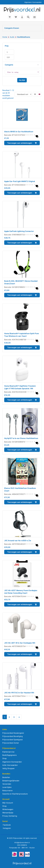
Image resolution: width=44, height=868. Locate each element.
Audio (12, 37)
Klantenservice (8, 752)
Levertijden (7, 787)
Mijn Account (8, 803)
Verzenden (7, 784)
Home (5, 37)
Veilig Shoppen (8, 768)
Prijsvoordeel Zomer (11, 743)
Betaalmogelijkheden (11, 781)
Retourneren (8, 791)
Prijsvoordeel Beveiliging (12, 736)
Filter (22, 80)
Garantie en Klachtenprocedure (15, 794)
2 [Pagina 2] (9, 717)
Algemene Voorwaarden (33, 2)
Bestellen (6, 777)
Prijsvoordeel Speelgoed (12, 740)
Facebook (7, 825)
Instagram (7, 828)
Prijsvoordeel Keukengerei (13, 733)
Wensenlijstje (8, 813)
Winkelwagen (8, 809)
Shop (4, 758)
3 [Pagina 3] (14, 717)
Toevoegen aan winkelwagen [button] (20, 143)
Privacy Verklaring (10, 816)
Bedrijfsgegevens (10, 755)
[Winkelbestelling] (23, 94)
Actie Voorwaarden (10, 765)
